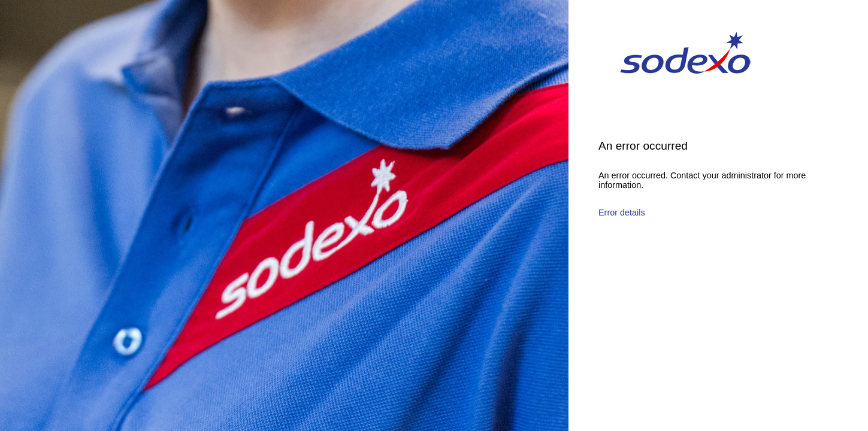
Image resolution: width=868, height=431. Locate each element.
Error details (622, 213)
